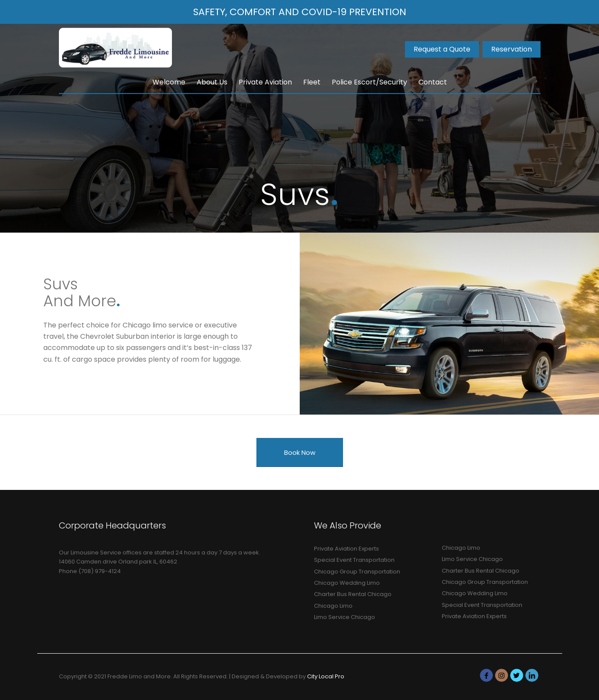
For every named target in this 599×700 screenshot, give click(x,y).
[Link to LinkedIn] (532, 675)
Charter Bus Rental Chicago (353, 594)
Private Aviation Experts (346, 549)
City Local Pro (326, 676)
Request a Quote (442, 49)
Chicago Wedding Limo (347, 583)
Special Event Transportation (354, 560)
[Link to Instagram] (502, 675)
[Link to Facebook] (486, 675)
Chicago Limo (333, 606)
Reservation (512, 49)
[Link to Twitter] (517, 675)
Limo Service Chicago (345, 617)
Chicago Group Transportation (357, 572)
